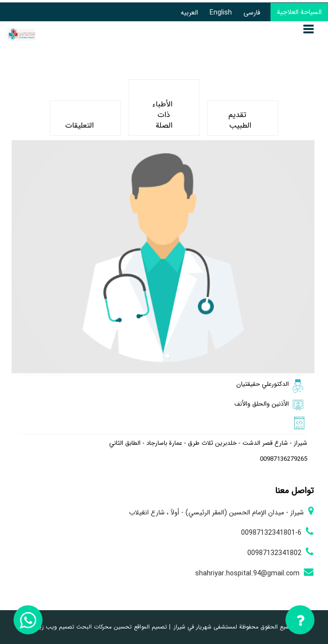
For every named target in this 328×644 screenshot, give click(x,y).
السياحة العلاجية (299, 12)
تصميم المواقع (150, 627)
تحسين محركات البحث (103, 627)
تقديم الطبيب (240, 120)
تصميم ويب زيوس (52, 627)
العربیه (189, 13)
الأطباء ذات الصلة (162, 110)
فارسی (252, 13)
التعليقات (79, 120)
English (221, 13)
